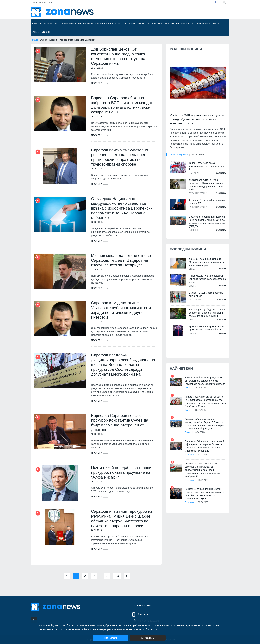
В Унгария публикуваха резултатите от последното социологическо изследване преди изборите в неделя (205, 381)
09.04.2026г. (204, 480)
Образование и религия (207, 23)
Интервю (122, 23)
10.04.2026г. (201, 388)
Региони (46, 32)
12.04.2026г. (204, 455)
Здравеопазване (172, 23)
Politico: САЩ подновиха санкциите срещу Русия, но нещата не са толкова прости (197, 119)
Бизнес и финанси (87, 23)
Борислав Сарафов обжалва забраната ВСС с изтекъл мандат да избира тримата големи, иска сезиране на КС (122, 105)
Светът (58, 23)
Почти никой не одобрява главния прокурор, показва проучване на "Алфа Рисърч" (122, 473)
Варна (188, 432)
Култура (35, 32)
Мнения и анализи (107, 23)
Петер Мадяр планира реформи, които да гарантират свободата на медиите (207, 279)
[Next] (127, 576)
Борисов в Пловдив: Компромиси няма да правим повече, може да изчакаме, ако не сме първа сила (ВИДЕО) (207, 222)
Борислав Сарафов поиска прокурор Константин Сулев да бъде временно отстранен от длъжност (120, 423)
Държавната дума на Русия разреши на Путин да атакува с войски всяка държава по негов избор (206, 185)
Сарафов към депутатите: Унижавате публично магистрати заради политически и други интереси (121, 310)
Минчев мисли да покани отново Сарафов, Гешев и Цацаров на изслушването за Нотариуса (121, 261)
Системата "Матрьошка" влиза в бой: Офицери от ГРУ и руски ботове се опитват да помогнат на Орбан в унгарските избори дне (205, 446)
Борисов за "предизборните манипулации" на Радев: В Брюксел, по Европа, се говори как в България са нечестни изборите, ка (204, 424)
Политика (36, 23)
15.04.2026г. (198, 155)
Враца (192, 269)
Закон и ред (187, 23)
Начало (34, 40)
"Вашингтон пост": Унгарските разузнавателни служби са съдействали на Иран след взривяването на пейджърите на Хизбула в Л (202, 470)
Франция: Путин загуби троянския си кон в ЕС (207, 202)
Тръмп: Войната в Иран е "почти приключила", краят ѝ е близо (206, 328)
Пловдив (194, 230)
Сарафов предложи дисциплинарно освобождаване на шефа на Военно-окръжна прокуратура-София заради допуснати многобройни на (123, 365)
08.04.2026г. (201, 410)
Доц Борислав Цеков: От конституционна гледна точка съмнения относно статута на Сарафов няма (118, 56)
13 (117, 576)
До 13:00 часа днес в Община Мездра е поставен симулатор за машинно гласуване (207, 262)
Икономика (70, 23)
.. (107, 576)
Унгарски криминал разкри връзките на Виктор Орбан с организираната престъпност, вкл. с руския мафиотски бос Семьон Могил (205, 402)
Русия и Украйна (179, 155)
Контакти (143, 614)
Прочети (100, 83)
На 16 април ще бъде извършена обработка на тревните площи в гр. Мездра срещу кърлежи (207, 313)
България (48, 23)
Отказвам (148, 638)
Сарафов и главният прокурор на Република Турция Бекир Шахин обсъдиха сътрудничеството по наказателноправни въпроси (122, 519)
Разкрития (156, 23)
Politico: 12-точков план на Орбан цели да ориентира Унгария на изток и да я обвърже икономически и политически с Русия (205, 494)
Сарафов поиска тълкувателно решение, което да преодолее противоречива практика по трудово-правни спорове (120, 157)
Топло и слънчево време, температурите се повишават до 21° (206, 166)
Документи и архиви (139, 23)
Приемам (110, 638)
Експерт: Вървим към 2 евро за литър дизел (206, 294)
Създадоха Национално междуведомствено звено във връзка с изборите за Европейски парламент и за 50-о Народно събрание (122, 208)
